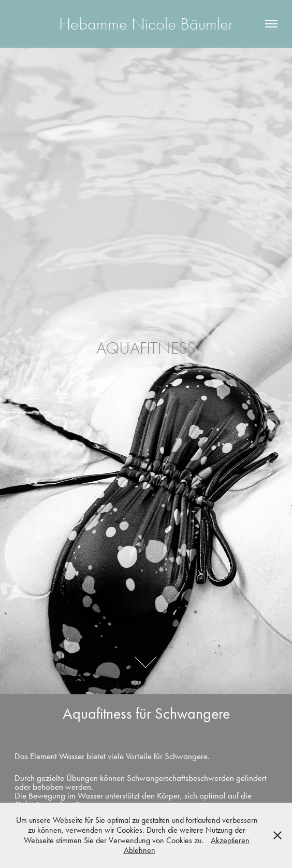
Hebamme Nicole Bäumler (146, 24)
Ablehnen (140, 850)
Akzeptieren (230, 840)
